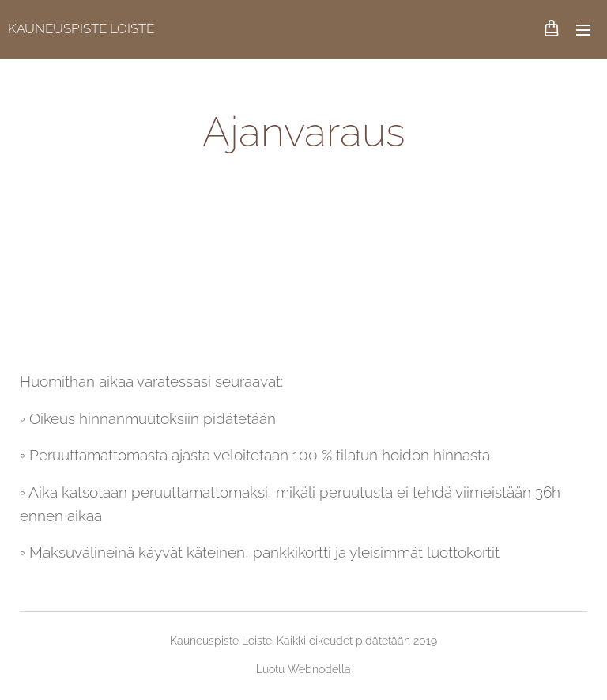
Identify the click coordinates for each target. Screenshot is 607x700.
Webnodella (319, 669)
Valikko (583, 30)
